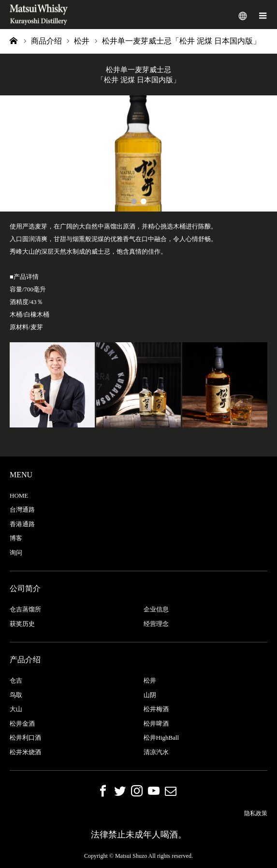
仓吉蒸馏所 (25, 609)
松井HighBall (161, 738)
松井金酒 (22, 723)
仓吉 (16, 680)
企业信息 (156, 609)
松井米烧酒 (25, 752)
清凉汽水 (156, 752)
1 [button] (134, 201)
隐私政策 (256, 813)
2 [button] (144, 201)
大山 (16, 709)
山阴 (150, 695)
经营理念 (156, 624)
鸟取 (16, 695)
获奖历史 (22, 624)
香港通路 (22, 524)
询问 (16, 553)
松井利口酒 (25, 738)
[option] (138, 153)
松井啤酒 (156, 723)
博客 (16, 538)
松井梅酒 (156, 709)
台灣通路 (22, 510)
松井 (150, 680)
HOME (19, 495)
